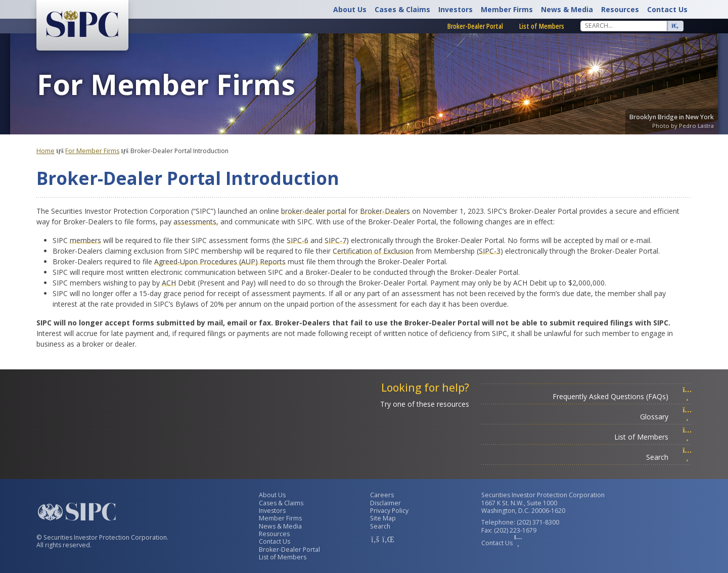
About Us (350, 9)
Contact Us (667, 9)
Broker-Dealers (385, 211)
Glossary (666, 417)
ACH (169, 283)
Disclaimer (385, 503)
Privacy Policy (389, 511)
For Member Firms (92, 151)
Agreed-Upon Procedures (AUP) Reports (220, 261)
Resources (620, 9)
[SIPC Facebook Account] (375, 539)
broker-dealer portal (314, 211)
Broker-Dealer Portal (475, 26)
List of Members (542, 26)
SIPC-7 (335, 240)
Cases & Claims (402, 9)
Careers (382, 495)
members (85, 240)
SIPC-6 (298, 240)
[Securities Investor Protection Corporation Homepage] (82, 24)
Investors (456, 9)
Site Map (383, 518)
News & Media (567, 9)
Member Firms (507, 9)
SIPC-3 (490, 251)
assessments (195, 222)
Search (669, 457)
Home (45, 151)
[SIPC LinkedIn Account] (387, 539)
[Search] (624, 26)
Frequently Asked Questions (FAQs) (622, 396)
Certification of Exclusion (373, 251)
